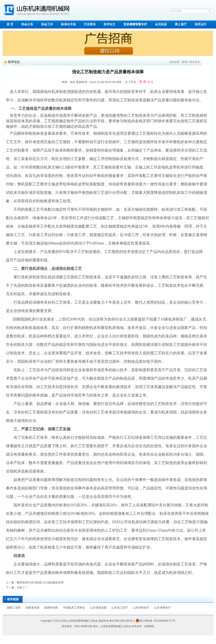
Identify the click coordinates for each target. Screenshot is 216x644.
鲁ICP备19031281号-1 (122, 621)
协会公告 (27, 24)
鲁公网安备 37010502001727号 (155, 621)
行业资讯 (90, 24)
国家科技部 (51, 608)
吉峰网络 (149, 626)
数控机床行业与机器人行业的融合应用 (40, 582)
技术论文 (109, 24)
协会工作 (47, 24)
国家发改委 (33, 608)
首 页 (10, 24)
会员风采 (161, 24)
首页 (184, 62)
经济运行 (201, 24)
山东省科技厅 (141, 608)
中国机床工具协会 (74, 608)
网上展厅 (181, 24)
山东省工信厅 (120, 608)
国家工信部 (14, 608)
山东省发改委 (98, 608)
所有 (106, 621)
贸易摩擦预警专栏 (135, 24)
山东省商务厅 (162, 608)
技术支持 (136, 626)
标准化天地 (68, 24)
